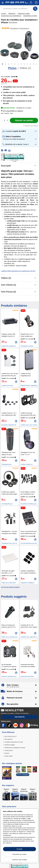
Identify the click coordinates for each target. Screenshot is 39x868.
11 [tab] (34, 64)
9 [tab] (27, 64)
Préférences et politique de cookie (15, 748)
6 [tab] (18, 64)
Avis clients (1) (9, 285)
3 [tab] (9, 64)
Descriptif (6, 166)
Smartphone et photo (30, 16)
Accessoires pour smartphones (11, 16)
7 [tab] (21, 64)
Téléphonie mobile (24, 14)
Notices (7, 753)
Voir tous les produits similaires (10, 587)
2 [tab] (6, 64)
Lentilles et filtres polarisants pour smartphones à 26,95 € (18, 271)
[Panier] (36, 3)
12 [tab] (37, 64)
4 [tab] (12, 64)
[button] (12, 111)
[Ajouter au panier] (24, 120)
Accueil (4, 14)
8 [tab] (24, 64)
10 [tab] (30, 64)
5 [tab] (15, 64)
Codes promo (9, 750)
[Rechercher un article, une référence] (19, 9)
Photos (12, 68)
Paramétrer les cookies (19, 854)
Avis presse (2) (8, 292)
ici (11, 843)
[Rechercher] (35, 9)
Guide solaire (9, 756)
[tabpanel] (19, 45)
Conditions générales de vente (14, 742)
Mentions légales (10, 745)
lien (21, 826)
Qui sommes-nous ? (11, 736)
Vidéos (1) (25, 68)
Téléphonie (12, 14)
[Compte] (31, 3)
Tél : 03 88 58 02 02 (13, 687)
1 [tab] (2, 64)
